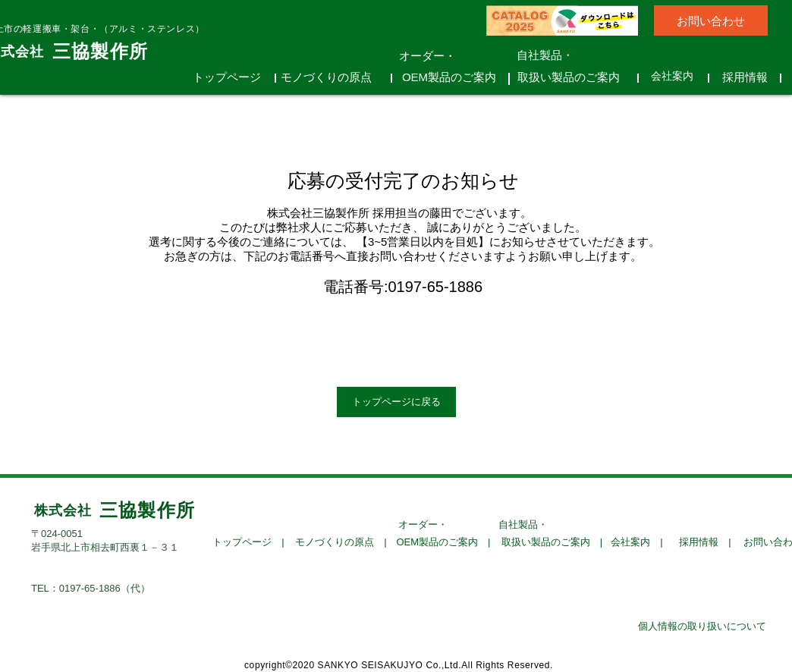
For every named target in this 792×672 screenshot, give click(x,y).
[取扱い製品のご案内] (574, 77)
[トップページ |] (248, 542)
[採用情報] (750, 77)
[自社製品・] (562, 55)
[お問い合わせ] (711, 20)
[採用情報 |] (705, 542)
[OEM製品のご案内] (455, 77)
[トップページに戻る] (396, 402)
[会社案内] (677, 77)
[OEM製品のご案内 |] (443, 542)
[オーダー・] (445, 55)
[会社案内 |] (637, 542)
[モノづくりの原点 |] (341, 542)
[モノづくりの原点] (332, 77)
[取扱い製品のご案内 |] (552, 542)
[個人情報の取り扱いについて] (702, 626)
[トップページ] (233, 77)
